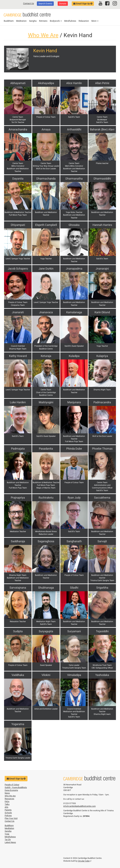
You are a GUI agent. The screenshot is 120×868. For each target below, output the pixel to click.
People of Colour (12, 785)
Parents (8, 810)
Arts (6, 807)
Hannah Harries (102, 225)
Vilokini (46, 675)
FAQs (7, 801)
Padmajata (18, 449)
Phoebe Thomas (102, 449)
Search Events (45, 4)
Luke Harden (18, 402)
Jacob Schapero (18, 269)
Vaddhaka (18, 675)
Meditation (21, 21)
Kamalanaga (74, 312)
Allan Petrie (102, 83)
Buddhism (9, 21)
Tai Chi (8, 840)
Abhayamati (18, 83)
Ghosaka (74, 225)
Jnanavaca (46, 312)
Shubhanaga (46, 588)
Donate (63, 4)
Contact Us (29, 3)
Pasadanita (46, 449)
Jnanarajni (102, 269)
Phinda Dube (74, 449)
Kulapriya (102, 356)
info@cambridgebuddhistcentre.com (79, 806)
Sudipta (18, 631)
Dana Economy (11, 790)
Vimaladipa (74, 675)
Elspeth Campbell (46, 225)
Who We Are (43, 35)
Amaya (46, 129)
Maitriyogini (46, 402)
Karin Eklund (102, 312)
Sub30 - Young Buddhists (16, 787)
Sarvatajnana (18, 588)
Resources (9, 799)
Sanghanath (74, 541)
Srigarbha (102, 588)
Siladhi (74, 588)
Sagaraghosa (46, 541)
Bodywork (56, 21)
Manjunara (74, 402)
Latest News (10, 842)
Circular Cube (85, 861)
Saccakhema (102, 498)
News (7, 793)
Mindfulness (70, 21)
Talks (7, 804)
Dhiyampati (18, 225)
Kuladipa (74, 356)
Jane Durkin (46, 269)
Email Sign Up (83, 4)
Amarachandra (18, 129)
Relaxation (84, 21)
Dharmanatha (74, 179)
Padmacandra (102, 402)
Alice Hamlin (74, 83)
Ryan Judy (74, 498)
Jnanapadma (74, 269)
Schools (8, 813)
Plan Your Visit (11, 818)
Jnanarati (18, 312)
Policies (8, 816)
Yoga (7, 834)
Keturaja (46, 356)
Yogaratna (18, 724)
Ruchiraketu (46, 498)
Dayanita (18, 179)
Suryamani (74, 631)
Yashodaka (102, 675)
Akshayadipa (46, 83)
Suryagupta (46, 631)
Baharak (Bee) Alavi (102, 129)
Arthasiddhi (74, 129)
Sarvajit (102, 541)
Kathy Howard (18, 356)
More (95, 21)
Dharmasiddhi (102, 179)
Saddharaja (18, 541)
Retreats (43, 21)
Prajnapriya (18, 498)
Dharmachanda (46, 179)
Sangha (33, 21)
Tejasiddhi (102, 631)
